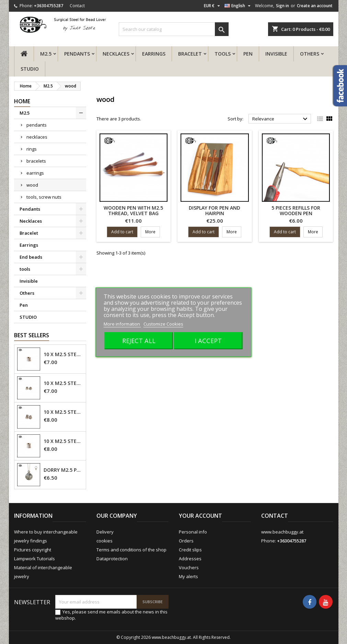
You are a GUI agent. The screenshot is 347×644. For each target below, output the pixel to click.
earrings (35, 173)
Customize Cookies (163, 324)
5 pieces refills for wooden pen (296, 210)
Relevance (281, 119)
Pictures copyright (33, 550)
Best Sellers (32, 335)
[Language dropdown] (238, 6)
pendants (37, 125)
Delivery (105, 532)
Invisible (276, 54)
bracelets (36, 161)
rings (32, 149)
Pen (248, 54)
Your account (200, 516)
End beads (31, 257)
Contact (77, 6)
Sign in (282, 6)
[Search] (174, 29)
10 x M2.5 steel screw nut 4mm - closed (63, 383)
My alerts (188, 576)
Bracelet (190, 54)
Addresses (190, 559)
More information (122, 324)
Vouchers (189, 567)
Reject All (139, 341)
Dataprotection (112, 559)
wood (32, 185)
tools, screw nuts (44, 197)
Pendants (77, 54)
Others (310, 54)
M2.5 (46, 54)
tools (223, 54)
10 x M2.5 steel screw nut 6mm (63, 441)
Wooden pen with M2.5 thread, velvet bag (133, 210)
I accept (208, 341)
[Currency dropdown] (213, 6)
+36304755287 (49, 6)
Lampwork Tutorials (34, 559)
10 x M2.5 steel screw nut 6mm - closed (63, 412)
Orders (186, 541)
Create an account (315, 6)
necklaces (37, 137)
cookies (105, 541)
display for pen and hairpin (215, 210)
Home (22, 101)
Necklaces (116, 54)
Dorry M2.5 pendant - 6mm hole (63, 470)
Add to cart (122, 232)
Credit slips (190, 550)
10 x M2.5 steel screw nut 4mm (63, 354)
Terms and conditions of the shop (131, 550)
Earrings (154, 54)
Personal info (193, 532)
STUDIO (30, 69)
